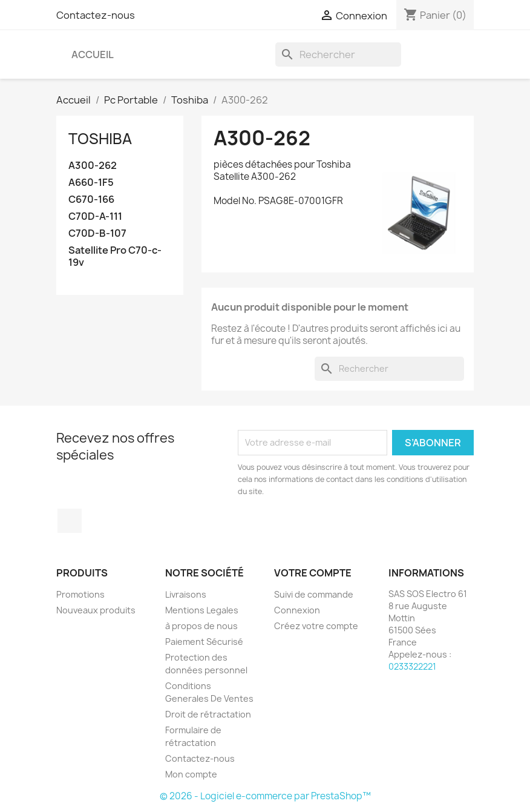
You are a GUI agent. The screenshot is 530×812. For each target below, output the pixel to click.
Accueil (93, 54)
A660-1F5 (91, 183)
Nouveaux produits (96, 610)
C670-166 (91, 200)
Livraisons (186, 594)
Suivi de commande (314, 594)
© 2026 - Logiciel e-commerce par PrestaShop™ (265, 796)
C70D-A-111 (95, 216)
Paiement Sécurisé (204, 642)
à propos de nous (201, 626)
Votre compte (313, 573)
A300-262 (93, 166)
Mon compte (191, 774)
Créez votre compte (316, 626)
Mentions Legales (202, 610)
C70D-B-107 (97, 233)
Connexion (297, 610)
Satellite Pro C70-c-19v (115, 256)
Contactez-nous (96, 15)
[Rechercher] (338, 54)
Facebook (70, 521)
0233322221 (412, 666)
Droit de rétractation (208, 714)
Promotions (80, 594)
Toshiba (100, 139)
